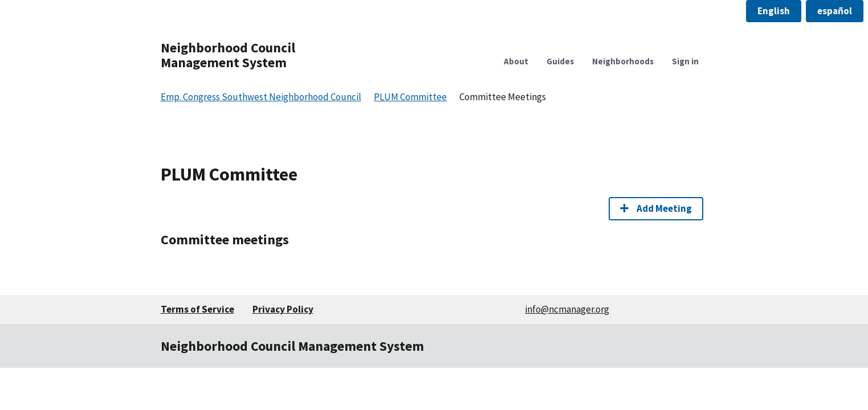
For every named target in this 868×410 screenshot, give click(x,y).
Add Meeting (656, 208)
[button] (774, 11)
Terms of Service (197, 309)
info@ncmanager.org (567, 309)
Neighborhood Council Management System (228, 55)
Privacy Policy (283, 309)
